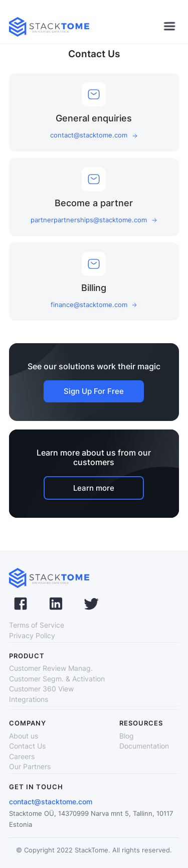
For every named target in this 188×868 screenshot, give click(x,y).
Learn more (94, 488)
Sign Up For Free (94, 391)
